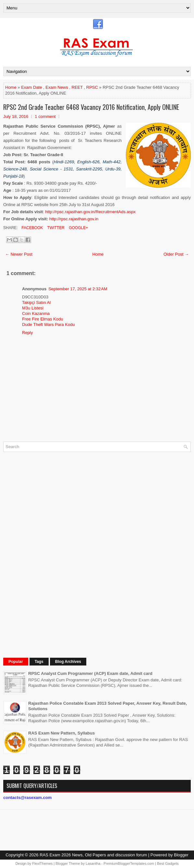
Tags (39, 662)
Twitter (55, 228)
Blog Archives (68, 662)
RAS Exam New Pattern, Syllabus (61, 733)
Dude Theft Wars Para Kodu (48, 324)
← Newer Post (19, 254)
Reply (27, 333)
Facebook (32, 228)
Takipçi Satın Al (36, 302)
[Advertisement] (52, 554)
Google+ (78, 228)
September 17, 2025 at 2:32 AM (78, 289)
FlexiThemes (42, 863)
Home (11, 87)
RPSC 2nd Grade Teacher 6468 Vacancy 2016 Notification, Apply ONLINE (91, 107)
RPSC (92, 87)
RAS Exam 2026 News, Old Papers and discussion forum (93, 855)
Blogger (181, 855)
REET (77, 87)
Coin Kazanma (36, 313)
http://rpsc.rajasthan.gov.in (74, 219)
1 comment (45, 116)
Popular (16, 662)
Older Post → (176, 254)
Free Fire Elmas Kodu (42, 319)
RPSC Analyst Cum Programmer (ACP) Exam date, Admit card (90, 673)
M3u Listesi (33, 308)
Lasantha (93, 863)
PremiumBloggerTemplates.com (129, 863)
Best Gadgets (168, 863)
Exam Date (31, 87)
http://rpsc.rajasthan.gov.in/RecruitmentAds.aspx (90, 212)
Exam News (57, 87)
